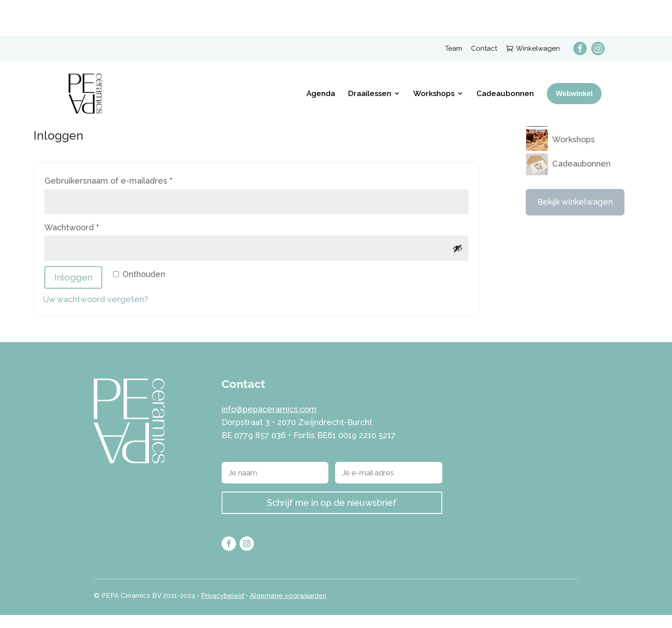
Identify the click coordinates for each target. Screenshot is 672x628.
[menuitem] (576, 11)
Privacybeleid (223, 609)
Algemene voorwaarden (288, 609)
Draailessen (370, 57)
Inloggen (73, 290)
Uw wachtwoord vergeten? (96, 312)
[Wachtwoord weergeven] (458, 261)
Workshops (434, 57)
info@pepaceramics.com (269, 423)
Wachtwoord (85, 239)
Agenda (321, 57)
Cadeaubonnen (505, 57)
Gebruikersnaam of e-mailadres (122, 193)
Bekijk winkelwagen (575, 215)
